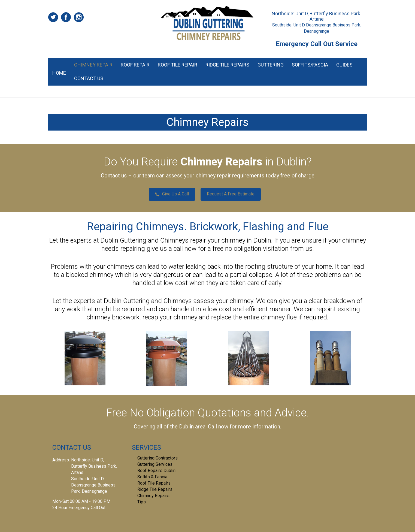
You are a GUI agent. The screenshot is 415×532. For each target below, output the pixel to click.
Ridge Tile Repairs (227, 65)
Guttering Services (155, 464)
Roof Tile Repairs (154, 483)
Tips (142, 502)
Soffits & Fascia (152, 477)
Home (59, 73)
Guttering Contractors (157, 458)
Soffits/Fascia (310, 65)
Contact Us (89, 78)
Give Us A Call (172, 194)
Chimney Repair (93, 65)
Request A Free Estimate (231, 194)
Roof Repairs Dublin (156, 471)
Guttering (271, 65)
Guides (344, 65)
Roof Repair (135, 65)
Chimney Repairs (153, 496)
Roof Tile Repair (178, 65)
